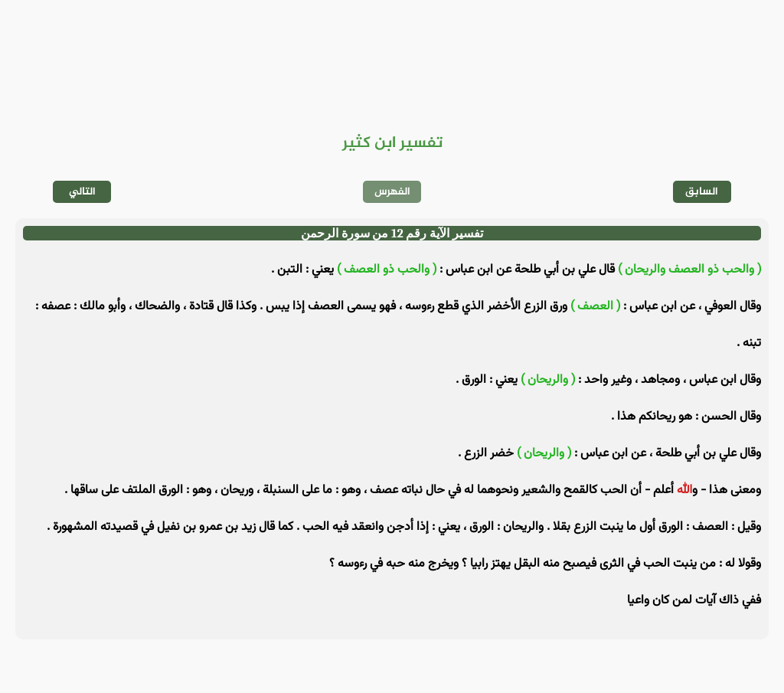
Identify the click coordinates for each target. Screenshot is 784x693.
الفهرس (392, 192)
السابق (702, 192)
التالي (82, 192)
